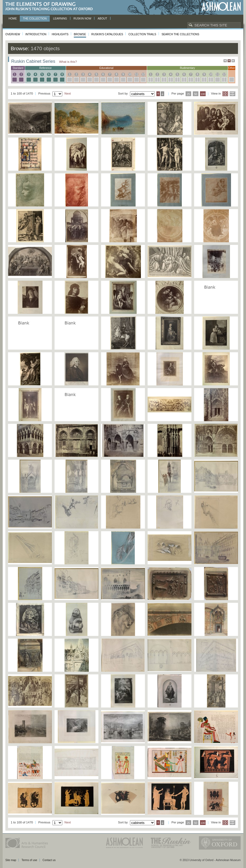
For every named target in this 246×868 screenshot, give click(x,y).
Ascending (158, 94)
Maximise (225, 61)
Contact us (49, 860)
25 (189, 94)
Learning (60, 19)
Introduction (36, 34)
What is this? (68, 62)
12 (143, 74)
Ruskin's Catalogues (107, 34)
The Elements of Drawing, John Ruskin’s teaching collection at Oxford (51, 7)
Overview (13, 34)
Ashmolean (221, 7)
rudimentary (188, 68)
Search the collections (180, 34)
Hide (233, 61)
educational (106, 68)
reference (45, 68)
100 (203, 94)
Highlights (60, 34)
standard (18, 68)
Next (68, 93)
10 (130, 74)
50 (196, 94)
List (232, 94)
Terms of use (29, 860)
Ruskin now (82, 19)
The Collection (35, 19)
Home (13, 19)
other (232, 68)
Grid (225, 94)
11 (137, 74)
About (102, 19)
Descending (162, 94)
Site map (11, 860)
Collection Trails (142, 34)
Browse (80, 34)
